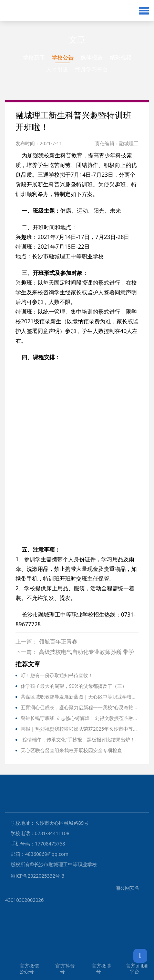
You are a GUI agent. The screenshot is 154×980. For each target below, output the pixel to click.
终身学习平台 (92, 69)
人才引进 (57, 69)
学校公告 (63, 57)
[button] (144, 10)
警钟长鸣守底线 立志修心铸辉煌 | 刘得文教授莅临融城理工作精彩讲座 (80, 718)
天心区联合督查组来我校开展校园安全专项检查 (71, 750)
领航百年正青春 (58, 641)
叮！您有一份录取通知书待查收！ (57, 675)
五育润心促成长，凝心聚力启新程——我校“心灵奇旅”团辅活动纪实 (80, 707)
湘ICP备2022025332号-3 (38, 876)
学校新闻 (34, 57)
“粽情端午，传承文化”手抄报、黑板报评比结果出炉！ (78, 739)
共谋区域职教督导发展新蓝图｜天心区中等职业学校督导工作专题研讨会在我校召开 (80, 697)
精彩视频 (121, 57)
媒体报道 (92, 57)
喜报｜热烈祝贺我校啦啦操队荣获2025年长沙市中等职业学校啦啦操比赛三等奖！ (80, 729)
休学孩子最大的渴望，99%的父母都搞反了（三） (74, 686)
